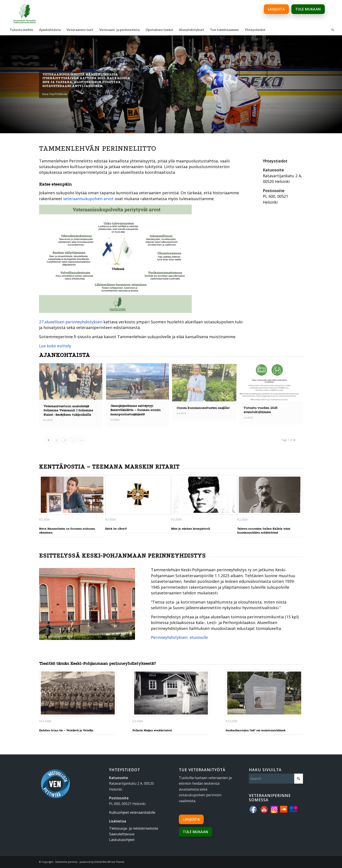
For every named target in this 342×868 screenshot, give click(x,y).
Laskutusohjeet (122, 840)
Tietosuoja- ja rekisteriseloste (134, 828)
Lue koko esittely (55, 346)
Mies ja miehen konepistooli (190, 529)
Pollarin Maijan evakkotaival (152, 730)
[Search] (333, 30)
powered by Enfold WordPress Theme (102, 862)
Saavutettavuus (122, 834)
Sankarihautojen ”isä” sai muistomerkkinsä (256, 730)
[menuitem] (21, 30)
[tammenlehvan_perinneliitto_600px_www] (24, 12)
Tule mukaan (196, 832)
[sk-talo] (87, 604)
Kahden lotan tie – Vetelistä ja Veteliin (66, 730)
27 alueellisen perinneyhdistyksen (71, 322)
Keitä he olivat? (116, 529)
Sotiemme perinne (66, 862)
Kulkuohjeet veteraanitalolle (132, 812)
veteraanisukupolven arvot (88, 199)
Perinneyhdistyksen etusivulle (179, 637)
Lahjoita (191, 819)
